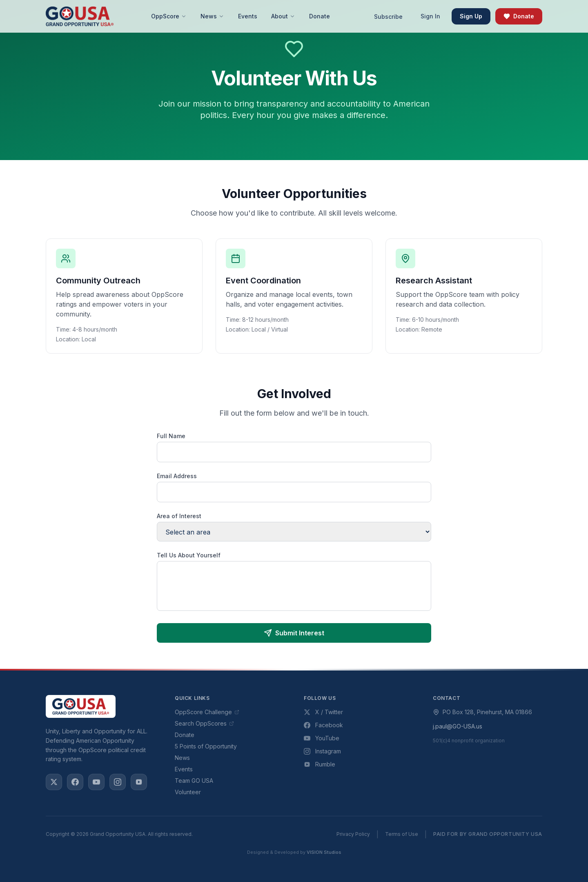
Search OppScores (204, 723)
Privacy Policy (353, 834)
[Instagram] (118, 782)
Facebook (323, 725)
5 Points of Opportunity (206, 746)
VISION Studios (324, 852)
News (182, 758)
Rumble (320, 764)
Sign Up (471, 16)
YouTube (322, 738)
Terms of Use (402, 834)
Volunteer (188, 792)
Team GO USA (194, 781)
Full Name (171, 436)
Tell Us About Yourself (189, 555)
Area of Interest (179, 516)
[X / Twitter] (54, 782)
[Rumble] (139, 782)
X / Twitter (323, 712)
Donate (519, 16)
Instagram (322, 751)
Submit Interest (294, 633)
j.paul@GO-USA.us (458, 726)
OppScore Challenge (207, 712)
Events (184, 769)
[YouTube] (96, 782)
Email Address (177, 476)
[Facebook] (75, 782)
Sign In (430, 16)
